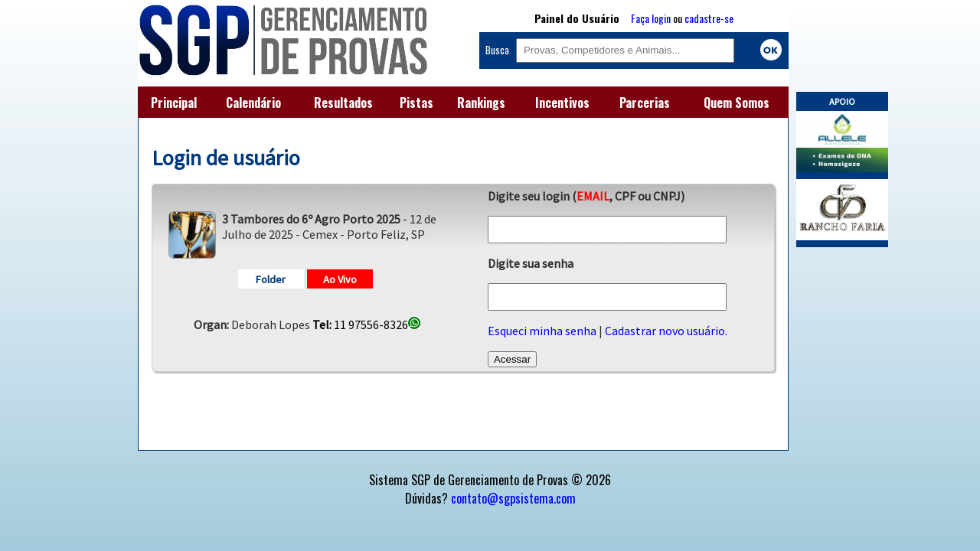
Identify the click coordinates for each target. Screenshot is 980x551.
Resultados (343, 103)
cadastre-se (709, 18)
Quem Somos (737, 103)
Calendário (253, 103)
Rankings (481, 103)
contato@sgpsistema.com (513, 498)
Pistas (416, 103)
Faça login (651, 18)
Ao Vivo (340, 279)
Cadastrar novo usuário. (666, 331)
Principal (174, 103)
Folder (271, 279)
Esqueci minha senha (542, 331)
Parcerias (645, 103)
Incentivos (562, 103)
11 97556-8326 (366, 324)
